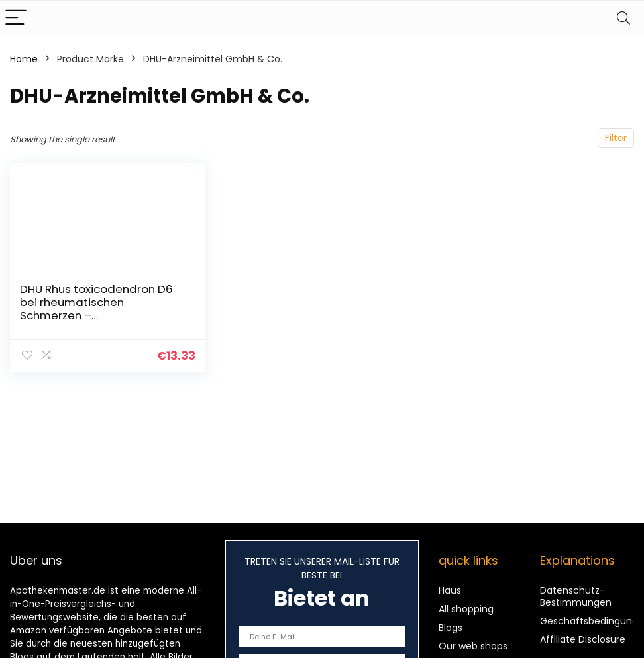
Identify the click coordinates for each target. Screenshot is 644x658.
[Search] (623, 18)
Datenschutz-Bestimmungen (576, 596)
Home (24, 59)
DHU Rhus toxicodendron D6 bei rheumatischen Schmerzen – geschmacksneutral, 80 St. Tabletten (96, 315)
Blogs (451, 628)
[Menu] (16, 18)
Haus (450, 590)
